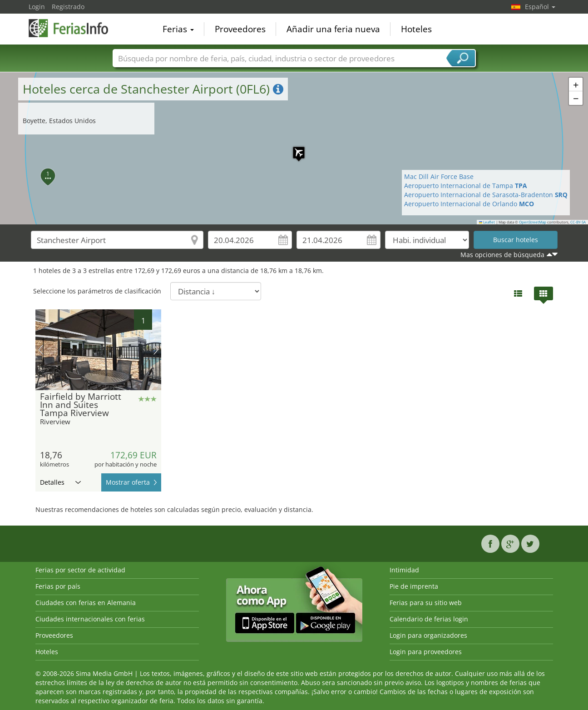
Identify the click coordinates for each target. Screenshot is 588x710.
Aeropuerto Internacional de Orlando (469, 204)
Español (540, 7)
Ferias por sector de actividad (80, 570)
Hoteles (416, 29)
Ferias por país (58, 586)
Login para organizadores (428, 635)
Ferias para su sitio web (426, 603)
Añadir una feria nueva (333, 29)
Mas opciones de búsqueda (502, 255)
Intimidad (404, 570)
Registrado (68, 7)
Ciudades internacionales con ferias (90, 619)
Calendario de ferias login (429, 619)
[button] (294, 148)
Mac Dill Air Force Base (439, 176)
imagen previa (41, 350)
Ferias (178, 29)
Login (37, 7)
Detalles (60, 482)
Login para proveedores (426, 652)
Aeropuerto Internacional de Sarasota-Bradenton (486, 195)
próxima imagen (156, 350)
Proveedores (240, 29)
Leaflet (487, 222)
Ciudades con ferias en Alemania (86, 603)
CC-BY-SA (578, 222)
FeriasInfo (74, 28)
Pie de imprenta (414, 586)
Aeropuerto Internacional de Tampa (466, 186)
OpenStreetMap (533, 222)
